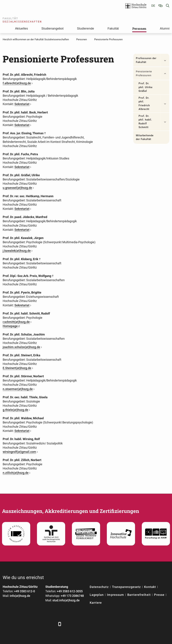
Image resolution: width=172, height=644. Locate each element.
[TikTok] (52, 624)
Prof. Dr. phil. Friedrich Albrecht (144, 104)
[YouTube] (33, 624)
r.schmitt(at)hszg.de (16, 322)
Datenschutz (99, 587)
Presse (159, 595)
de (153, 6)
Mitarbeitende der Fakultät (145, 137)
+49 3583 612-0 (25, 591)
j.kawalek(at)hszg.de (17, 251)
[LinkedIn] (15, 624)
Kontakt (150, 587)
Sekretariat (22, 104)
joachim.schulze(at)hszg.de (21, 347)
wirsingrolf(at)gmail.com (19, 452)
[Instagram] (43, 624)
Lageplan (97, 595)
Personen (139, 29)
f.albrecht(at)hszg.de (17, 83)
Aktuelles (22, 29)
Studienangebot (53, 29)
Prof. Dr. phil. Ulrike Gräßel (146, 87)
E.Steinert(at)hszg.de (17, 368)
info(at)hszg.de (20, 596)
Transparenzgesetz (126, 587)
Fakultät (113, 29)
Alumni (165, 29)
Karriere (96, 603)
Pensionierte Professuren (144, 73)
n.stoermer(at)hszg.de (18, 389)
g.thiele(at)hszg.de (15, 410)
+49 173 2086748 (72, 596)
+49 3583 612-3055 (70, 591)
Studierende (86, 29)
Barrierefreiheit (139, 595)
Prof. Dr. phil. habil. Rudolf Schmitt (145, 122)
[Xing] (24, 624)
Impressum (115, 595)
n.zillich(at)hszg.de (16, 473)
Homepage (10, 326)
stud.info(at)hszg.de (66, 600)
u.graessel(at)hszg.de (17, 188)
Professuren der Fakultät (146, 60)
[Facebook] (6, 624)
